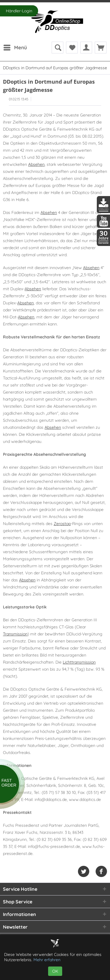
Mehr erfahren (47, 960)
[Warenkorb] (101, 48)
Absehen (36, 164)
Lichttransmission (79, 662)
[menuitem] (15, 48)
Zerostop (62, 524)
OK (55, 971)
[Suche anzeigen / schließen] (57, 48)
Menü (15, 47)
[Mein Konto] (86, 48)
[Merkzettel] (72, 48)
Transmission (15, 634)
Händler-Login (19, 11)
